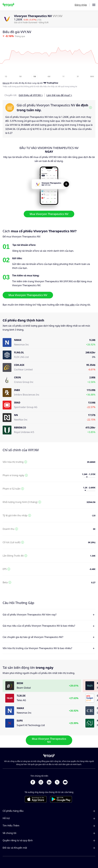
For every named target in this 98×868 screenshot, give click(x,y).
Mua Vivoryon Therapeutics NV (49, 214)
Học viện (70, 305)
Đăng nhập (81, 5)
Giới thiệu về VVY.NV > (31, 95)
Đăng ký (6, 83)
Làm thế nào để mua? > (59, 95)
